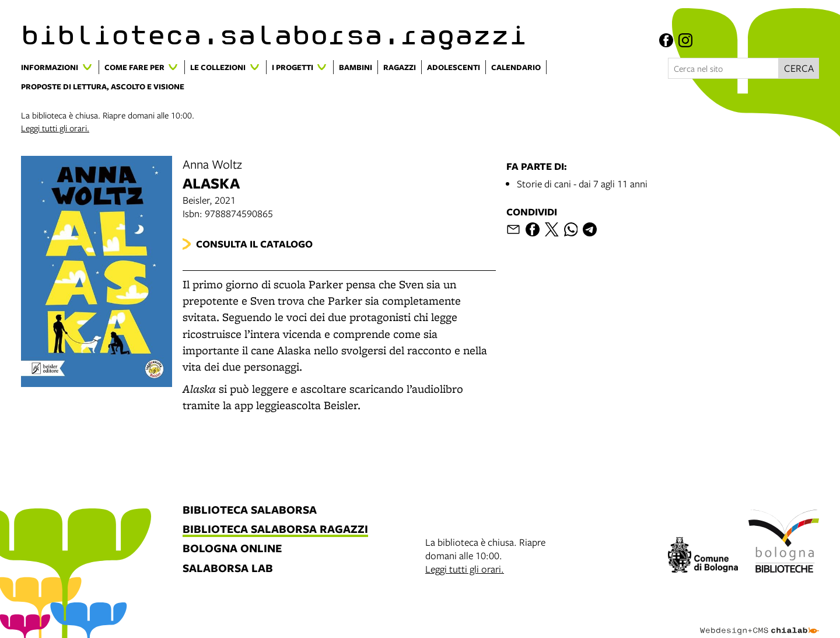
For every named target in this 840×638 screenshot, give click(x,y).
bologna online (232, 549)
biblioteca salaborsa (250, 510)
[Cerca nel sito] (723, 68)
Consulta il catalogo (254, 244)
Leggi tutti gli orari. (55, 128)
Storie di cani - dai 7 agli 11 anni (582, 184)
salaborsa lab (228, 569)
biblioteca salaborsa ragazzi (275, 530)
